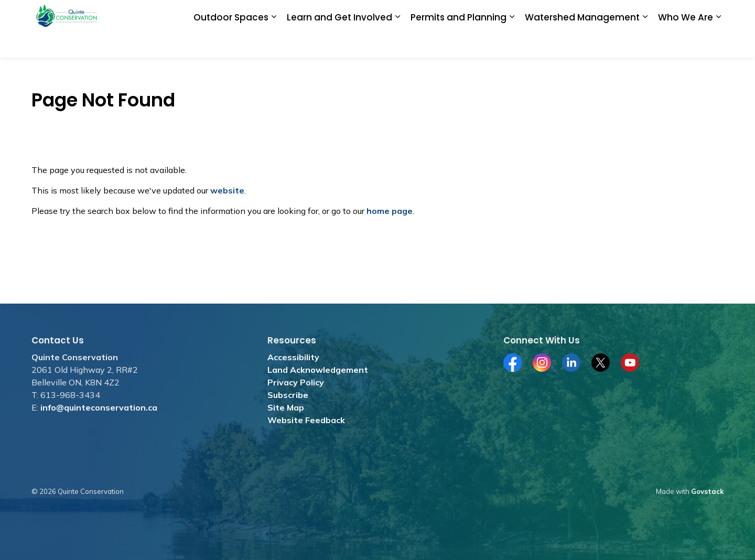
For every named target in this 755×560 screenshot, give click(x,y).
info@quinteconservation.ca (99, 407)
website (227, 190)
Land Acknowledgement (318, 370)
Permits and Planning (459, 43)
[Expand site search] (713, 14)
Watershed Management (582, 43)
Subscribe (288, 395)
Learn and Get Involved (339, 43)
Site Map (286, 407)
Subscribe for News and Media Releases (576, 14)
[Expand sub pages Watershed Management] (645, 43)
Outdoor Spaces (231, 43)
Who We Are (686, 43)
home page (390, 211)
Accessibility (293, 357)
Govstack (707, 491)
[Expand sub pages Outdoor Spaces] (274, 43)
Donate (337, 14)
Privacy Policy (296, 382)
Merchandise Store (464, 14)
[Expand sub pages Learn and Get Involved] (397, 43)
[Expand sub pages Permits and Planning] (512, 43)
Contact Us (675, 14)
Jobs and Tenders (391, 14)
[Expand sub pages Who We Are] (718, 43)
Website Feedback (306, 420)
